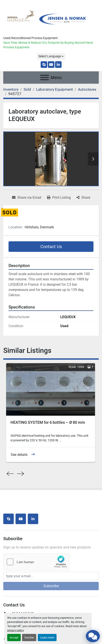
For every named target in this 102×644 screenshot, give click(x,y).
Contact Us (51, 247)
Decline (29, 638)
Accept (14, 638)
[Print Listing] (59, 198)
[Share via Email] (27, 198)
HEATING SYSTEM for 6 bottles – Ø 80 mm (48, 422)
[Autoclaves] (87, 89)
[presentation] (10, 474)
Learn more (47, 638)
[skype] (44, 65)
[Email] (51, 576)
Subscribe (51, 586)
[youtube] (51, 65)
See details (19, 454)
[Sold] (27, 89)
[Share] (83, 198)
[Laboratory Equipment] (54, 89)
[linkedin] (58, 65)
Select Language (50, 56)
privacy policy (15, 630)
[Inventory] (11, 89)
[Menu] (45, 78)
